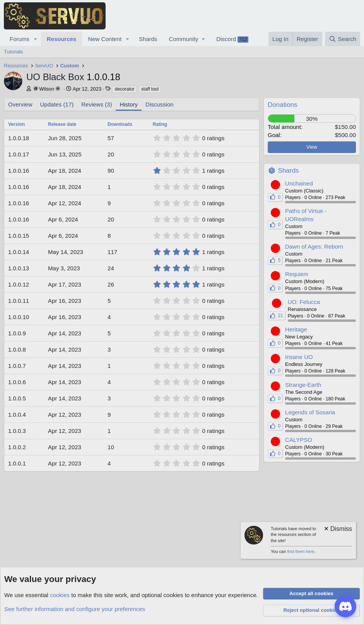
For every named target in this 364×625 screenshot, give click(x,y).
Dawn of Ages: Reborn (314, 246)
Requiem (297, 274)
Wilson (47, 89)
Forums (20, 39)
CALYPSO (299, 440)
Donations (283, 105)
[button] (36, 39)
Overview (20, 104)
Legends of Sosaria (310, 412)
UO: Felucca (304, 302)
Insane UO (299, 357)
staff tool (150, 89)
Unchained (299, 183)
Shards (148, 39)
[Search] (343, 39)
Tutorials (13, 52)
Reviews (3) (97, 104)
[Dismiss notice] (338, 530)
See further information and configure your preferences (75, 609)
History (129, 104)
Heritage (296, 329)
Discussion (160, 104)
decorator (125, 89)
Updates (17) (57, 104)
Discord (232, 39)
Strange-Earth (303, 385)
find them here (301, 551)
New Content (105, 39)
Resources (62, 39)
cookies (60, 595)
